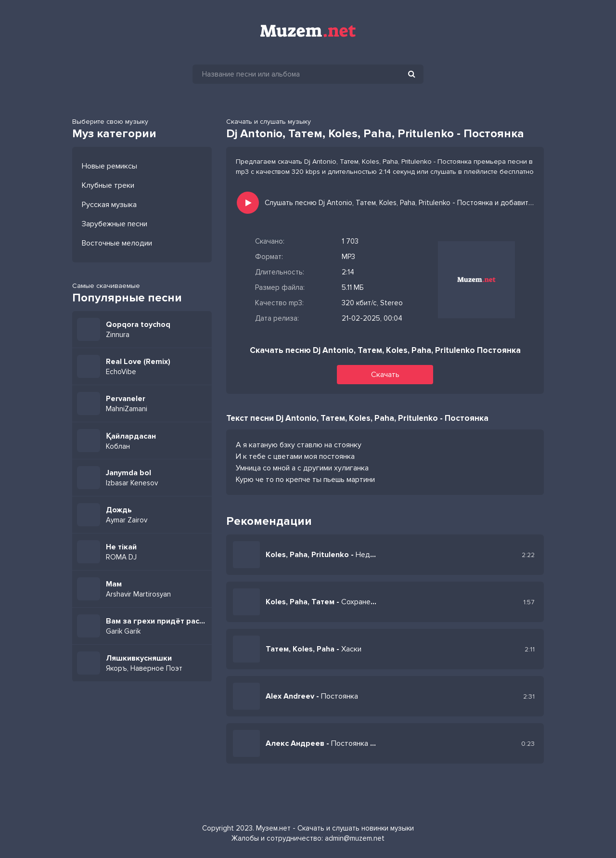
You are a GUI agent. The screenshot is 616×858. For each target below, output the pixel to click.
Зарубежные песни (115, 224)
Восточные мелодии (117, 243)
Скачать (385, 375)
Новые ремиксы (109, 166)
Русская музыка (109, 205)
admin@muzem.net (355, 838)
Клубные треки (108, 185)
